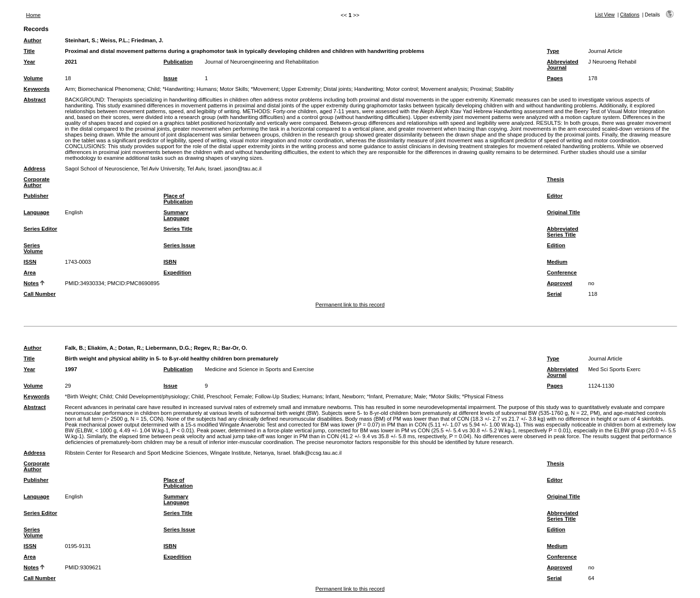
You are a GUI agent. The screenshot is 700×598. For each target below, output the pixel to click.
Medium (557, 262)
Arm (70, 89)
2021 (71, 62)
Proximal (481, 89)
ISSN (30, 262)
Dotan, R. (130, 348)
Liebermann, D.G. (168, 348)
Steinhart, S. (81, 40)
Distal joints (337, 89)
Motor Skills (234, 89)
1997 (71, 369)
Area (30, 273)
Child (154, 89)
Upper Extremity (301, 89)
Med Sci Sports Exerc (614, 369)
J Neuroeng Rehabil (612, 62)
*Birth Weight (81, 396)
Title (29, 51)
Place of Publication (178, 199)
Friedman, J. (147, 40)
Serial (554, 294)
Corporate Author (37, 182)
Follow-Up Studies (277, 396)
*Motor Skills (444, 396)
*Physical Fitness (483, 396)
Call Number (40, 294)
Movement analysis (444, 89)
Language (37, 212)
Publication (178, 62)
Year (30, 62)
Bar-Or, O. (235, 348)
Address (35, 169)
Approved (560, 283)
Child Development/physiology (152, 396)
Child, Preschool (211, 396)
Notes (31, 283)
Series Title (178, 229)
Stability (504, 89)
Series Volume (34, 248)
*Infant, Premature (389, 396)
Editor (555, 196)
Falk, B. (75, 348)
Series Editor (41, 229)
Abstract (35, 100)
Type (553, 51)
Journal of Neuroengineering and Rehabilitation (262, 62)
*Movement (265, 89)
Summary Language (176, 215)
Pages (555, 78)
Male (420, 396)
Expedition (177, 273)
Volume (34, 78)
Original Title (563, 212)
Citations (630, 15)
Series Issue (179, 245)
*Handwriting (178, 89)
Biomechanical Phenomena (111, 89)
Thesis (555, 179)
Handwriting (369, 89)
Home (34, 15)
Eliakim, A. (101, 348)
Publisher (36, 196)
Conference (562, 273)
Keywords (37, 89)
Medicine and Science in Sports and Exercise (259, 369)
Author (33, 40)
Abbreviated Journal (563, 65)
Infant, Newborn (344, 396)
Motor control (402, 89)
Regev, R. (206, 348)
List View (605, 15)
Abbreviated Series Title (563, 232)
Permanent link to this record (350, 305)
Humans (207, 89)
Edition (556, 245)
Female (243, 396)
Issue (170, 78)
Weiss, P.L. (114, 40)
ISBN (170, 262)
